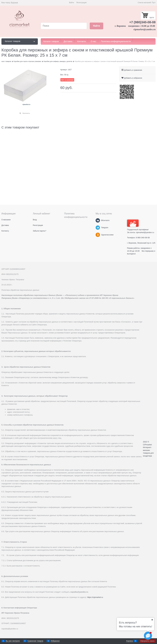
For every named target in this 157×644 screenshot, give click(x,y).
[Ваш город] (152, 620)
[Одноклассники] (98, 235)
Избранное (55, 641)
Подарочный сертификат (138, 225)
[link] (14, 3)
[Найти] (96, 26)
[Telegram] (98, 228)
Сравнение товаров (35, 641)
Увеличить (26, 113)
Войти (72, 3)
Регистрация (82, 3)
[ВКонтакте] (98, 220)
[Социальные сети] (148, 636)
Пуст (154, 3)
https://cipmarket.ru (95, 597)
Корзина (130, 641)
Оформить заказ (147, 641)
